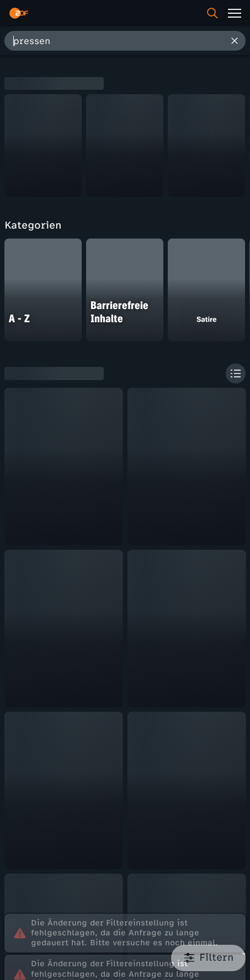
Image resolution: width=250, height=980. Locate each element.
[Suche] (212, 13)
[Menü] (235, 13)
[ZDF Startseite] (19, 13)
